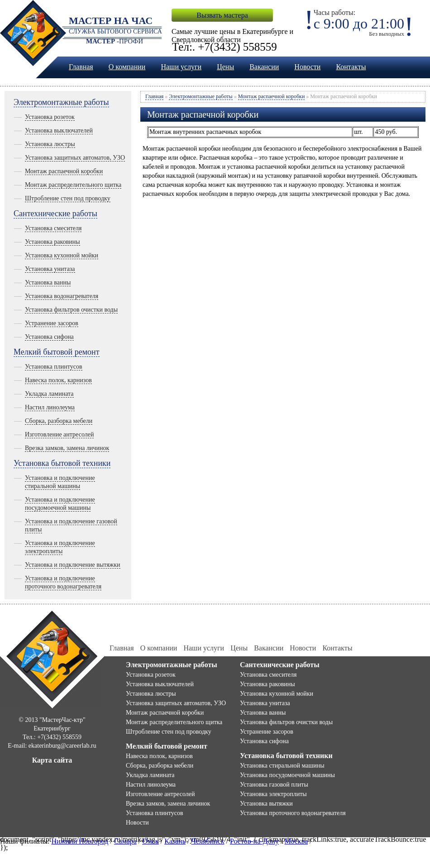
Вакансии (264, 67)
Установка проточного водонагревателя (293, 813)
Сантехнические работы (55, 213)
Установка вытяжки (266, 804)
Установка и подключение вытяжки (73, 565)
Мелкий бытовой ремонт (57, 352)
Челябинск (208, 841)
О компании (127, 67)
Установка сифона (49, 337)
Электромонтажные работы (61, 102)
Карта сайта (52, 760)
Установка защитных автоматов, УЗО (75, 158)
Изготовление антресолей (59, 434)
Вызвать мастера (222, 15)
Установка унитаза (50, 269)
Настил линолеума (50, 407)
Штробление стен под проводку (68, 198)
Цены (225, 67)
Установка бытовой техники (62, 463)
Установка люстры (50, 144)
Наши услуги (181, 67)
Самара (125, 841)
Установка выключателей (59, 130)
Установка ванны (48, 282)
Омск (150, 841)
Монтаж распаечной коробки (64, 171)
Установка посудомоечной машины (287, 775)
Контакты (351, 67)
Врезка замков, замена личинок (67, 448)
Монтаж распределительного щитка (73, 185)
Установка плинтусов (54, 367)
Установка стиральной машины (282, 766)
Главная (81, 67)
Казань (175, 841)
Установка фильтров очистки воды (71, 310)
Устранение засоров (52, 323)
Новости (307, 67)
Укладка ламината (49, 394)
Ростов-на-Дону (254, 841)
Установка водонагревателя (62, 296)
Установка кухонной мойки (62, 255)
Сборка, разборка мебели (59, 421)
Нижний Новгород (80, 841)
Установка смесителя (53, 228)
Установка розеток (50, 117)
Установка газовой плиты (274, 785)
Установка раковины (53, 242)
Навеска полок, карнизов (58, 380)
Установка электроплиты (273, 794)
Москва (296, 841)
